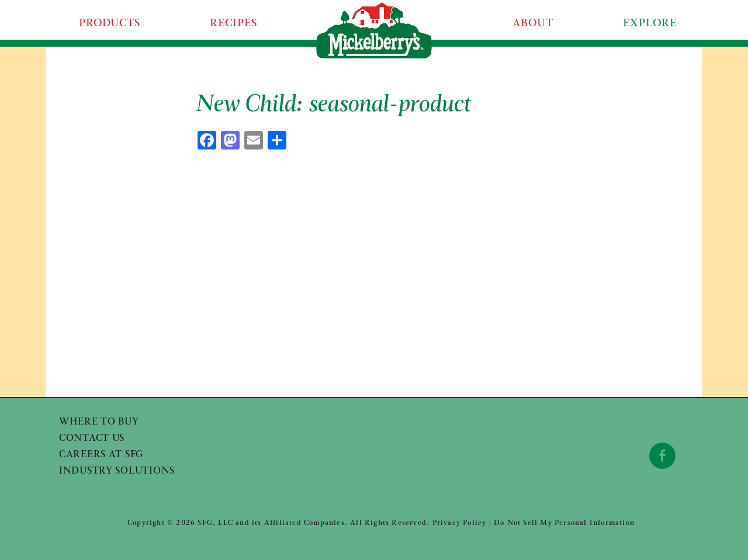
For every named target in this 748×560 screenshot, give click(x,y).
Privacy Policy (460, 523)
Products (110, 24)
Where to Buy (99, 422)
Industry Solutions (117, 471)
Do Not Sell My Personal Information (564, 523)
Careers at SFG (101, 455)
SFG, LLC (215, 523)
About (533, 24)
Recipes (233, 24)
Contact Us (92, 439)
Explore (650, 24)
